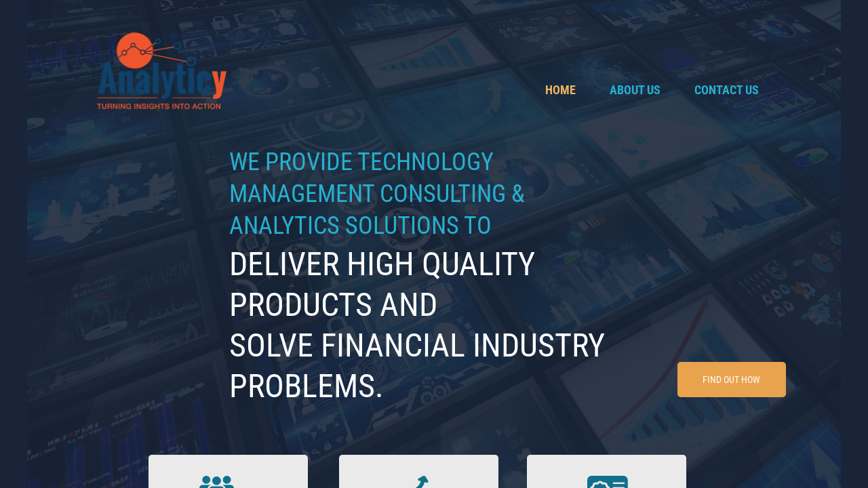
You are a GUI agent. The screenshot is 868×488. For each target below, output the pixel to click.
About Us (635, 90)
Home (560, 90)
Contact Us (727, 90)
